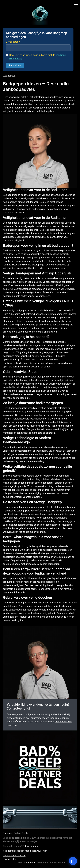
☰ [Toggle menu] (76, 5)
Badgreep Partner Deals (15, 833)
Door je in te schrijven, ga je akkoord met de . (38, 57)
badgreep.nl (9, 76)
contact (48, 589)
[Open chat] (73, 861)
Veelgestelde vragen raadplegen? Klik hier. (25, 851)
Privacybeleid (10, 859)
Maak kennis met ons (14, 856)
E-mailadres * (13, 42)
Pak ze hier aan (30, 846)
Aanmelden (15, 65)
